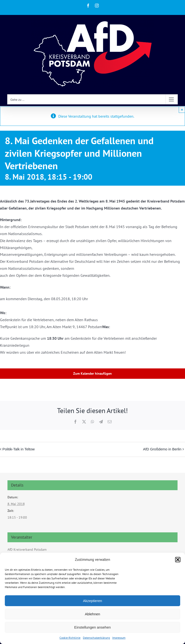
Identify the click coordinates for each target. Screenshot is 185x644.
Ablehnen (92, 614)
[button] (178, 560)
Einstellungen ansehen (92, 627)
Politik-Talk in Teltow (19, 449)
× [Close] (182, 110)
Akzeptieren (92, 601)
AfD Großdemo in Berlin (162, 449)
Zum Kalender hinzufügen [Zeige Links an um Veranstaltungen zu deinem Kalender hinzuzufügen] (92, 374)
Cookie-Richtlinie (70, 638)
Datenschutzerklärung (96, 638)
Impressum (119, 638)
